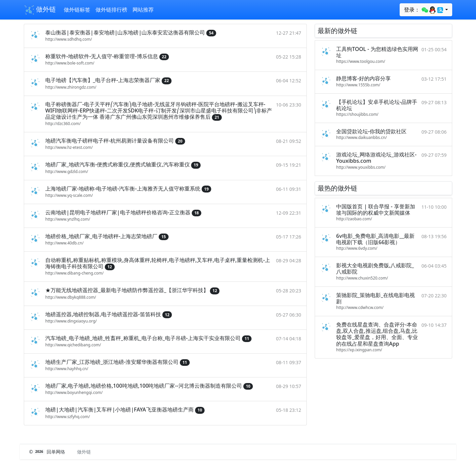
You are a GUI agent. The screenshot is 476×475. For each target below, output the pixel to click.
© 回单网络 (48, 452)
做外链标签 (77, 10)
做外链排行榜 (111, 10)
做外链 (40, 10)
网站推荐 (143, 10)
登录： (424, 10)
